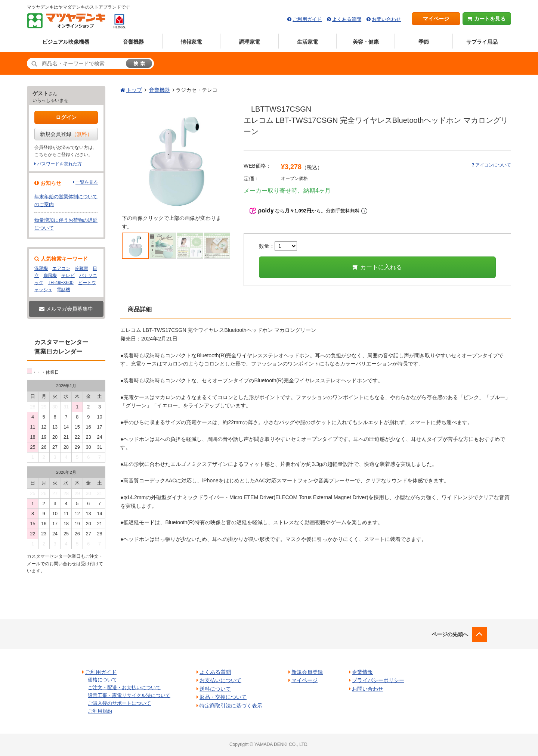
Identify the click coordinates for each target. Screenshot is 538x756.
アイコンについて (491, 165)
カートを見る (487, 19)
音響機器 (133, 42)
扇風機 (50, 276)
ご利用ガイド (307, 19)
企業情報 (362, 672)
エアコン (61, 268)
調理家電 (250, 42)
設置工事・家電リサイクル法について (129, 695)
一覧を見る (87, 182)
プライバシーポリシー (378, 680)
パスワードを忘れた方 (59, 164)
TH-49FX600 (61, 283)
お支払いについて (220, 680)
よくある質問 (347, 19)
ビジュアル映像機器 (66, 42)
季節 (424, 42)
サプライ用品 (482, 42)
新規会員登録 (66, 134)
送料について (215, 689)
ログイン (66, 117)
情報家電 (191, 42)
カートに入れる (377, 267)
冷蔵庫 (81, 268)
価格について (102, 680)
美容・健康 (366, 42)
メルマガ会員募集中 (66, 309)
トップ (134, 90)
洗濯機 (41, 268)
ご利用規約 (100, 711)
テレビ (68, 276)
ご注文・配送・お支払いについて (124, 687)
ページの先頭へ (450, 634)
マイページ (436, 19)
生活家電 (307, 42)
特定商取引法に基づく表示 (231, 706)
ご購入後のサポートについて (119, 703)
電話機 (64, 290)
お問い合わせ (386, 19)
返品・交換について (223, 697)
